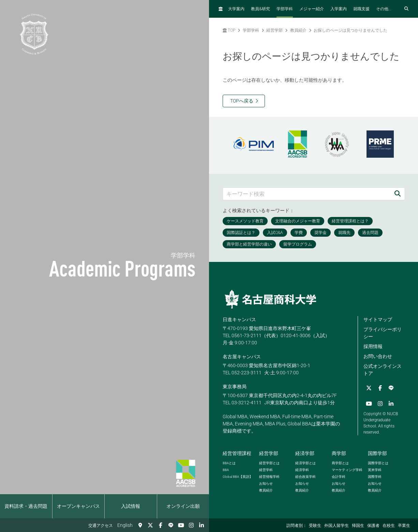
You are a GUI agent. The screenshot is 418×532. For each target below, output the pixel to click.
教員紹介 (298, 30)
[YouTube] (181, 525)
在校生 (389, 526)
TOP (229, 30)
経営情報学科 (269, 476)
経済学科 (302, 469)
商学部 (339, 453)
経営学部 (274, 30)
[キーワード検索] (307, 194)
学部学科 (285, 9)
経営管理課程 (237, 453)
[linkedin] (201, 525)
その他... (384, 9)
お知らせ (266, 483)
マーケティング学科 (347, 469)
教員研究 (260, 9)
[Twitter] (150, 525)
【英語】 (238, 476)
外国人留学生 (337, 526)
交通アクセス (101, 526)
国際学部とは (378, 462)
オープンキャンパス (78, 506)
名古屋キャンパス (242, 357)
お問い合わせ (378, 356)
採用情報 (373, 346)
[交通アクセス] (140, 525)
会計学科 (339, 476)
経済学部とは (305, 462)
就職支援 (361, 9)
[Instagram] (191, 525)
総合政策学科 (305, 476)
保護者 (373, 526)
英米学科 (375, 469)
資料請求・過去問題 (26, 506)
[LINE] (171, 525)
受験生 (315, 526)
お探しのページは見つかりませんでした (350, 30)
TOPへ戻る (242, 101)
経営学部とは (269, 462)
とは (229, 462)
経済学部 (305, 453)
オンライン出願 (183, 506)
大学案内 (236, 9)
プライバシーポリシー (383, 333)
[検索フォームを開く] (406, 9)
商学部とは (340, 462)
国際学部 (377, 453)
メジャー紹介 (312, 9)
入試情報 (131, 506)
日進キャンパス (239, 319)
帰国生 (358, 526)
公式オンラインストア (383, 370)
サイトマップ (378, 319)
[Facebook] (161, 525)
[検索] (398, 194)
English (125, 525)
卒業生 (404, 526)
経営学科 (266, 469)
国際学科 (375, 476)
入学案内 (339, 9)
